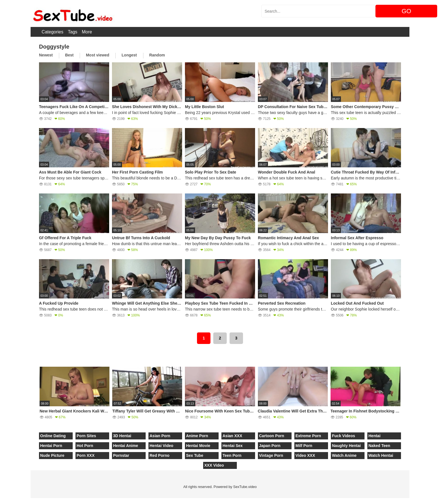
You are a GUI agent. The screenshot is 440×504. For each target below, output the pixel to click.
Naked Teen (379, 446)
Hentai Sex (233, 446)
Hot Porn (85, 446)
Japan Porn (270, 446)
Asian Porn (160, 436)
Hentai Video (161, 446)
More (87, 32)
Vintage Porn (271, 455)
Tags (73, 32)
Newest (46, 55)
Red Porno (160, 455)
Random (157, 55)
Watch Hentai (381, 455)
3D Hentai (122, 436)
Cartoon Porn (271, 436)
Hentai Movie (198, 446)
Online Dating (53, 436)
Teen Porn (232, 455)
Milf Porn (304, 446)
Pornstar (121, 455)
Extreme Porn (308, 436)
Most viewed (98, 55)
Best (69, 55)
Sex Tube (195, 455)
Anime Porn (197, 436)
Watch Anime (344, 455)
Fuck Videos (343, 436)
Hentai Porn (51, 446)
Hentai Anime (126, 446)
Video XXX (305, 455)
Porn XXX (86, 455)
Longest (129, 55)
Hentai (374, 436)
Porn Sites (86, 436)
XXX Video (214, 465)
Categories (52, 32)
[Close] (0, 501)
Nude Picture (52, 455)
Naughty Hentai (346, 446)
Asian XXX (232, 436)
